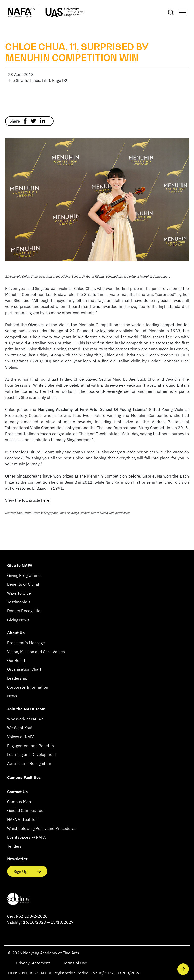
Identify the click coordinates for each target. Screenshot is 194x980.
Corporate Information (28, 687)
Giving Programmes (25, 575)
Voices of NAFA (21, 737)
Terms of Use (75, 963)
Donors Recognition (25, 611)
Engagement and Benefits (30, 746)
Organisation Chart (24, 669)
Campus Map (19, 802)
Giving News (18, 620)
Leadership (17, 678)
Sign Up (21, 871)
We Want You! (20, 728)
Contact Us (17, 792)
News (12, 696)
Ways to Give (19, 593)
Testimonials (19, 602)
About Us (16, 633)
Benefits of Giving (23, 584)
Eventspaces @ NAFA (26, 837)
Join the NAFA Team (26, 709)
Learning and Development (32, 754)
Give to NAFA (20, 565)
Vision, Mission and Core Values (36, 652)
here (45, 500)
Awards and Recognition (29, 763)
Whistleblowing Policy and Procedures (42, 828)
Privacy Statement (34, 963)
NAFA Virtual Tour (23, 819)
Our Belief (16, 660)
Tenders (14, 846)
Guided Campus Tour (26, 810)
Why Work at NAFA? (25, 719)
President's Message (26, 643)
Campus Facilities (24, 777)
